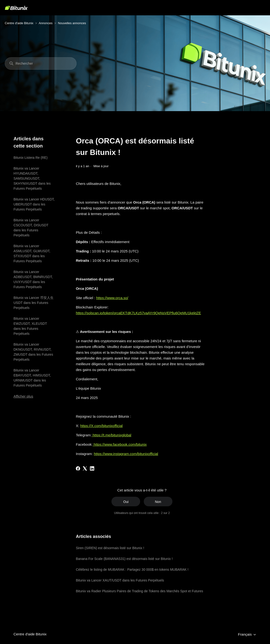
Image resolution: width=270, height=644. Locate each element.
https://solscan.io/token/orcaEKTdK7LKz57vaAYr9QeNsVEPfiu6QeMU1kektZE (138, 313)
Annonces (46, 23)
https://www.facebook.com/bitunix (120, 444)
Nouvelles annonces (72, 23)
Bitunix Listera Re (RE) (30, 158)
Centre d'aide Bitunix (19, 23)
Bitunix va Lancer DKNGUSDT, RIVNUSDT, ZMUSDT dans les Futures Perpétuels (33, 352)
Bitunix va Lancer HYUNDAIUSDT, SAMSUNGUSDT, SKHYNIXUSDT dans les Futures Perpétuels (32, 178)
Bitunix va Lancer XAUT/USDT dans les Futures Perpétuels (120, 580)
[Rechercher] (41, 63)
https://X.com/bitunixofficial (102, 426)
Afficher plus (23, 396)
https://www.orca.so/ (112, 298)
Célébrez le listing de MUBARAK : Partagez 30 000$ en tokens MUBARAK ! (132, 570)
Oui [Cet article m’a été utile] (126, 502)
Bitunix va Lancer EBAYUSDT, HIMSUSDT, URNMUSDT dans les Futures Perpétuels (32, 378)
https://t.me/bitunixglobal (111, 435)
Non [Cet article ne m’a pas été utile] (158, 502)
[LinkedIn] (92, 468)
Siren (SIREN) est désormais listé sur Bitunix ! (110, 548)
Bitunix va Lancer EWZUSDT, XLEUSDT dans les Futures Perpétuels (30, 326)
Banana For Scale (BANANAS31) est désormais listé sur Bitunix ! (124, 559)
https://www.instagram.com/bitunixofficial (126, 454)
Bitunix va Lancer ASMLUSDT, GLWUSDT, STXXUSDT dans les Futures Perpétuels (32, 254)
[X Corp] (85, 468)
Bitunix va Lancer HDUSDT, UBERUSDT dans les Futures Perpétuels (34, 204)
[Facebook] (78, 468)
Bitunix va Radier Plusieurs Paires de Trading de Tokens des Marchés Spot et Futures (139, 591)
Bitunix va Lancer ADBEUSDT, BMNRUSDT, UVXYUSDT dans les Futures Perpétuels (33, 279)
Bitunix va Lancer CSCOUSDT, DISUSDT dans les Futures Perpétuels (31, 228)
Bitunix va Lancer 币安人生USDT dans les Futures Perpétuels (33, 303)
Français (247, 634)
